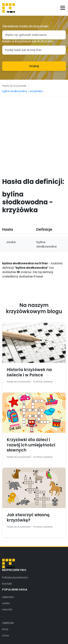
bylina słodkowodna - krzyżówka (22, 91)
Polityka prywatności (15, 577)
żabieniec (8, 597)
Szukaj (34, 66)
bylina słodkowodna (47, 244)
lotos (5, 629)
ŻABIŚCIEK (8, 623)
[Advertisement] (34, 133)
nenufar (7, 609)
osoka (11, 242)
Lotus (6, 635)
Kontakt (7, 584)
